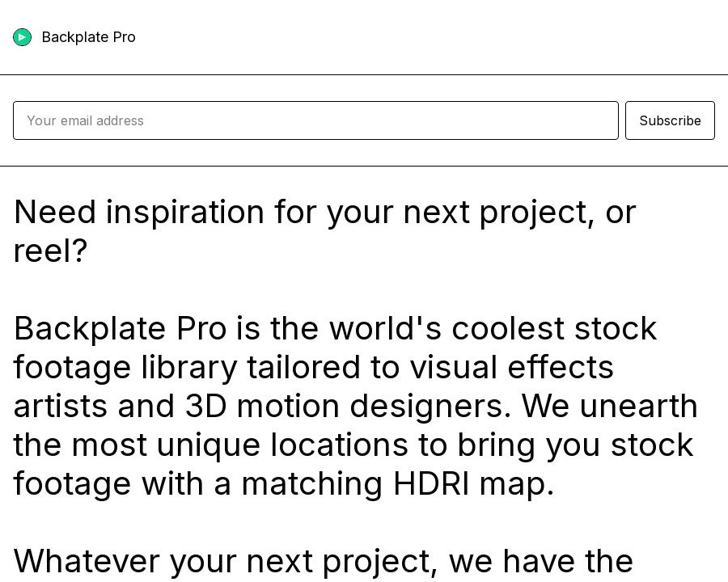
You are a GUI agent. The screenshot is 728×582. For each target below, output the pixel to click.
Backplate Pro (89, 37)
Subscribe (670, 120)
